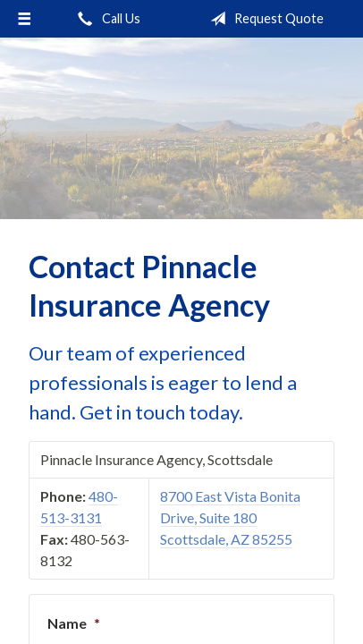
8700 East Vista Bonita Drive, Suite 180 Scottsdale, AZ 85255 (230, 517)
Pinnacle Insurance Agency (181, 128)
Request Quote (263, 19)
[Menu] (24, 19)
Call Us (106, 19)
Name (74, 623)
